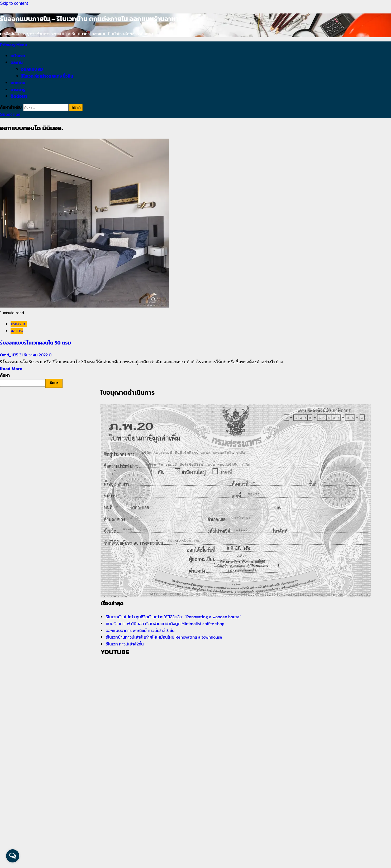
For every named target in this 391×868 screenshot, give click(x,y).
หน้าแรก (18, 56)
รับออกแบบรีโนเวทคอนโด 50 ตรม (35, 343)
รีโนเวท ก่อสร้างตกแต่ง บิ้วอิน (47, 76)
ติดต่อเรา (19, 96)
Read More (11, 369)
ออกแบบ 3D (32, 69)
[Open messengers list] (13, 856)
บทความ (18, 83)
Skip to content (14, 3)
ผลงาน (17, 62)
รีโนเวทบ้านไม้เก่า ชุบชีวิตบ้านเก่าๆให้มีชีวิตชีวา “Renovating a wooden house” (173, 617)
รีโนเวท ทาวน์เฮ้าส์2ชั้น (125, 644)
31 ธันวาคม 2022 (34, 355)
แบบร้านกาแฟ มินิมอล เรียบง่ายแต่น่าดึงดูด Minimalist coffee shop (165, 624)
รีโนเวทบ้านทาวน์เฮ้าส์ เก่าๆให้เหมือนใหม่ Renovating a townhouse (164, 637)
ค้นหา (5, 375)
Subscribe (10, 114)
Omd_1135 (10, 355)
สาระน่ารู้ (18, 89)
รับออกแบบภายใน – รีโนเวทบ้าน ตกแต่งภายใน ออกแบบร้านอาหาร (91, 19)
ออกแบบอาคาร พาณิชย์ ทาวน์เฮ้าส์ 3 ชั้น (140, 630)
